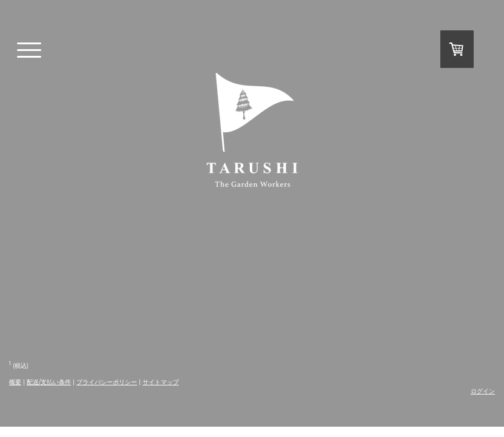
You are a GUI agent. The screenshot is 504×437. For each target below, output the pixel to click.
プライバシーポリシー (107, 382)
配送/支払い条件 (49, 382)
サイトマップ (161, 382)
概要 (15, 382)
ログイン (483, 391)
